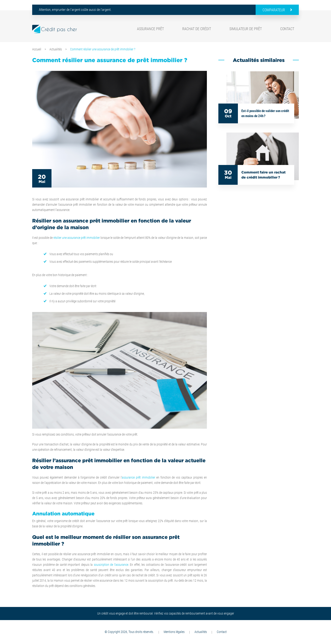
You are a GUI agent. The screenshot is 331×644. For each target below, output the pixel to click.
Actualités (56, 49)
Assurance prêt (150, 29)
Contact (287, 29)
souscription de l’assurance (111, 565)
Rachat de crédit (197, 29)
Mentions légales (174, 632)
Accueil (37, 49)
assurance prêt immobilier (138, 477)
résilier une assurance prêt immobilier (77, 238)
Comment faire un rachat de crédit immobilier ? (263, 175)
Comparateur (274, 10)
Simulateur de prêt (246, 29)
